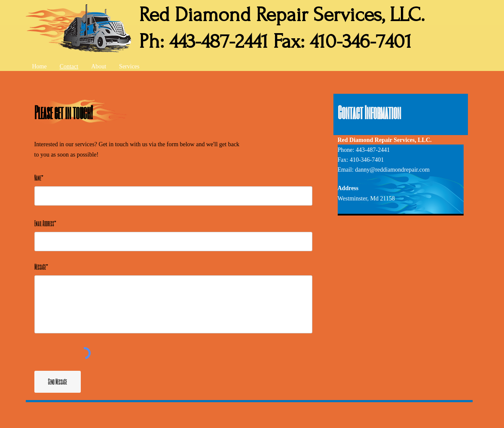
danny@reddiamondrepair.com (392, 170)
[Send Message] (58, 382)
